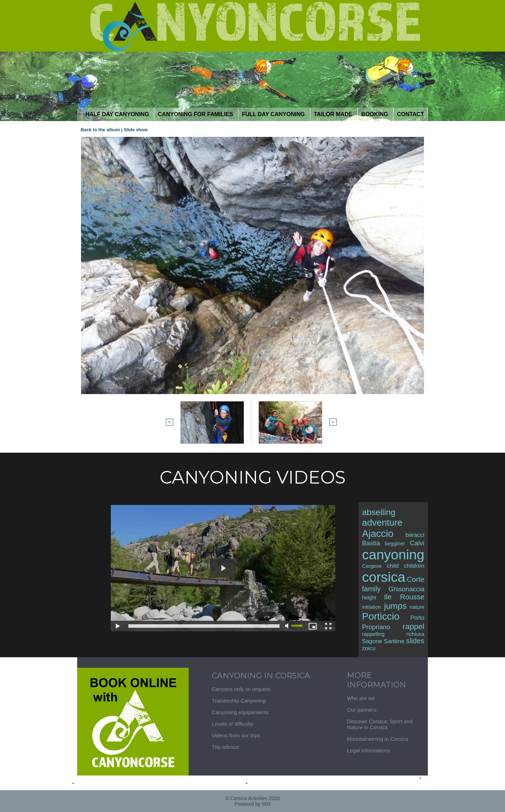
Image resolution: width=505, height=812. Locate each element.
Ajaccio (378, 534)
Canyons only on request (241, 689)
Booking (375, 114)
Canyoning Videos (252, 477)
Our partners (362, 710)
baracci (415, 535)
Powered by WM (253, 804)
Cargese (372, 566)
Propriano (376, 627)
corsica (384, 577)
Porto (417, 618)
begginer (395, 544)
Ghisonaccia (406, 589)
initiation (371, 607)
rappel (413, 627)
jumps (395, 606)
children (414, 566)
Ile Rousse (404, 597)
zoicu (369, 648)
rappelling (373, 634)
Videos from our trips (236, 735)
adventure (382, 523)
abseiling (379, 512)
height (369, 598)
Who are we (361, 698)
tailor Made (334, 114)
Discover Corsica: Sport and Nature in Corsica (380, 724)
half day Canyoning (118, 114)
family (371, 589)
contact (410, 114)
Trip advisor (225, 747)
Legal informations (368, 750)
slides (415, 641)
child (393, 566)
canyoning (393, 555)
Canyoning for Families (196, 114)
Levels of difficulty (233, 724)
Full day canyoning (274, 114)
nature (417, 607)
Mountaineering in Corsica (377, 739)
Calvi (417, 543)
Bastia (371, 543)
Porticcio (381, 616)
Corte (416, 579)
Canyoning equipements (240, 712)
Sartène (394, 641)
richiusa (415, 634)
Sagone (372, 641)
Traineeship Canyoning (239, 701)
